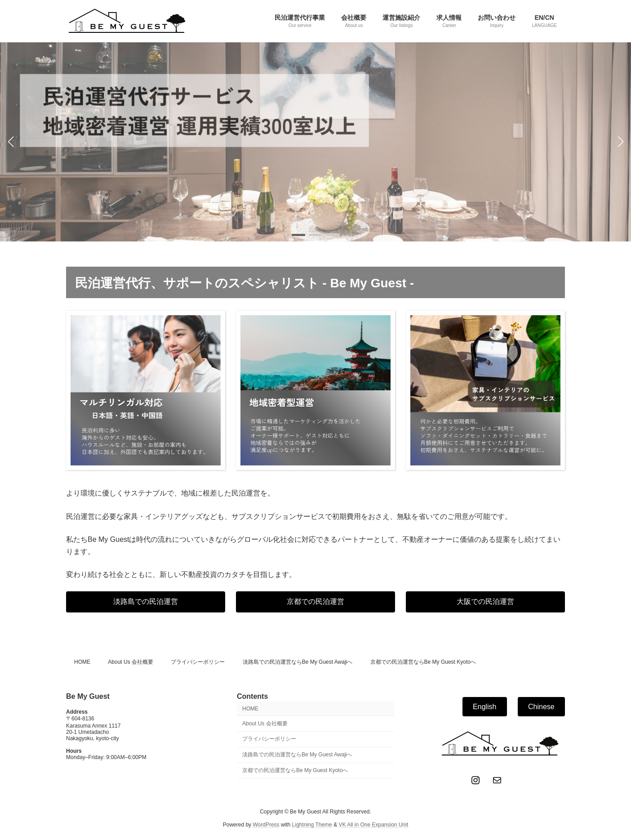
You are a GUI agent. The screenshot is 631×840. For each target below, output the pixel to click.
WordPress (266, 824)
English (484, 706)
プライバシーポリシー (198, 662)
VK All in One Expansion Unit (373, 824)
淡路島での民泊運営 (146, 601)
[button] (298, 235)
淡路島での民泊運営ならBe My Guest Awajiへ (298, 662)
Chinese (541, 706)
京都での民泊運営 (315, 601)
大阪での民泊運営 (485, 601)
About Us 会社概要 (131, 662)
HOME (82, 662)
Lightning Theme (312, 824)
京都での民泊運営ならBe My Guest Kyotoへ (423, 662)
